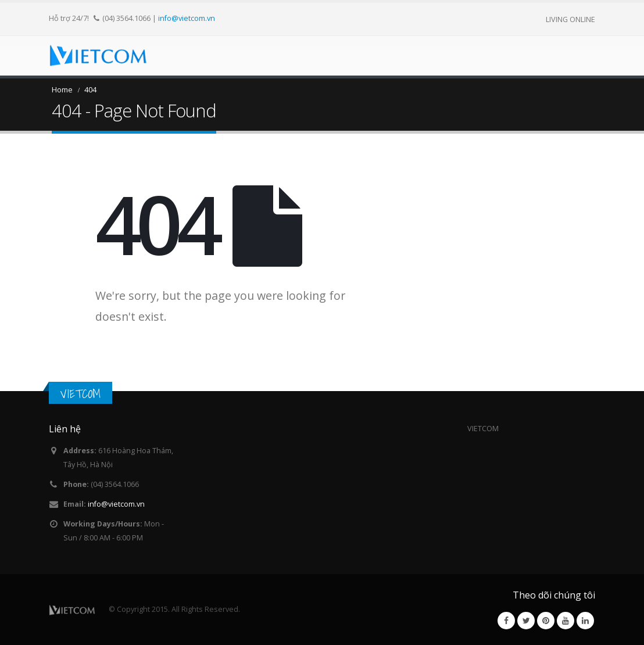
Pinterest (546, 621)
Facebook (506, 621)
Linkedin (585, 621)
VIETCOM (80, 394)
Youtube (566, 621)
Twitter (526, 621)
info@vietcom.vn (187, 18)
